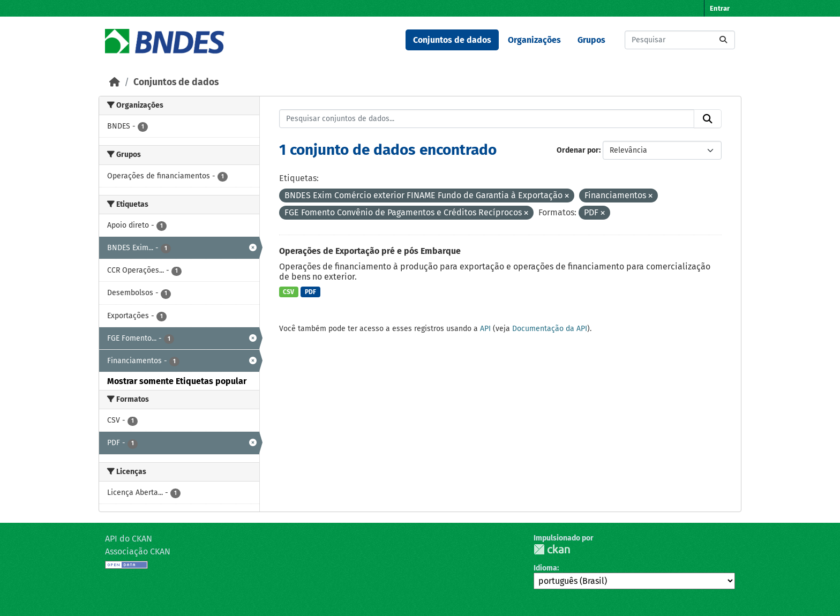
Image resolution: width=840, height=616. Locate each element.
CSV (288, 292)
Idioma (545, 568)
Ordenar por (578, 150)
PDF (310, 292)
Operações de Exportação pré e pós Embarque (370, 251)
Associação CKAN (138, 551)
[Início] (115, 82)
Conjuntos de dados (452, 40)
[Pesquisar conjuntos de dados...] (680, 40)
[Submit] (723, 40)
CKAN (552, 549)
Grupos (591, 40)
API (485, 329)
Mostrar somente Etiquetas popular (177, 381)
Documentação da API (550, 329)
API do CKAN (129, 539)
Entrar (720, 8)
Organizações (534, 40)
